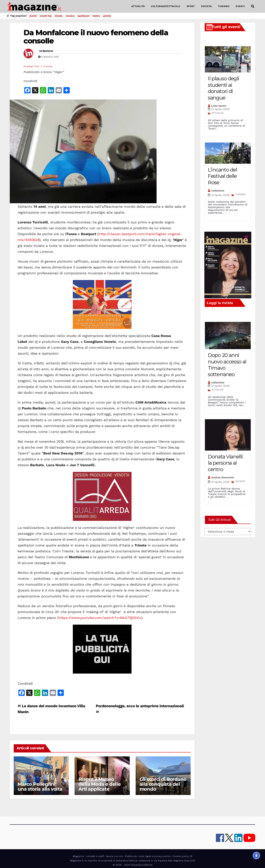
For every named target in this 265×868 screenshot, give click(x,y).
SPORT (191, 6)
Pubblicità (131, 856)
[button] (253, 6)
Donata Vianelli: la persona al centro (225, 463)
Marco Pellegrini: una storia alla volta (40, 787)
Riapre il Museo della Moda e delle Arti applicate (100, 784)
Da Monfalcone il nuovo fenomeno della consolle (96, 37)
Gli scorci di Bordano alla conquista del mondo (163, 784)
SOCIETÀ (206, 6)
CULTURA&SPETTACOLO (166, 6)
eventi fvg (46, 16)
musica (70, 16)
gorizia (107, 16)
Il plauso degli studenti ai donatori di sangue (224, 88)
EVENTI (240, 6)
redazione (46, 51)
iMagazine (78, 856)
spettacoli (83, 16)
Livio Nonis (219, 106)
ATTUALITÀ (138, 6)
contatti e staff (95, 856)
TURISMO (224, 6)
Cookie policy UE (183, 856)
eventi (33, 16)
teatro (96, 16)
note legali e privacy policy (155, 856)
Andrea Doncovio (223, 477)
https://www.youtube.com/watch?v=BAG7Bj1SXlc (100, 618)
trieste (59, 16)
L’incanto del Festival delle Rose (222, 176)
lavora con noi (114, 856)
